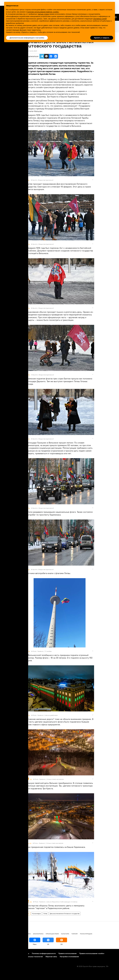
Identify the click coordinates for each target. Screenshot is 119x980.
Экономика (38, 934)
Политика (15, 934)
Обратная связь (51, 957)
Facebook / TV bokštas (45, 651)
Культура (65, 934)
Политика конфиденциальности (44, 953)
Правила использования (67, 953)
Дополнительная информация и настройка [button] (27, 38)
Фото (28, 914)
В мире (5, 934)
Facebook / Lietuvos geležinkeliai (48, 715)
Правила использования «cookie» (92, 953)
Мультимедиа (36, 914)
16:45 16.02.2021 (31, 51)
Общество (26, 934)
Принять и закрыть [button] (102, 38)
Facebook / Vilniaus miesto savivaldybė (51, 779)
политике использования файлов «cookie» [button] (43, 12)
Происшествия (52, 934)
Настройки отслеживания (69, 957)
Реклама (16, 953)
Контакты (26, 953)
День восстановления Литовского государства (65, 914)
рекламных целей (100, 19)
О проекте (6, 953)
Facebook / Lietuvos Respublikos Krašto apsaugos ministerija (58, 902)
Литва (45, 914)
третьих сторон (43, 14)
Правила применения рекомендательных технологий (23, 957)
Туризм (75, 934)
